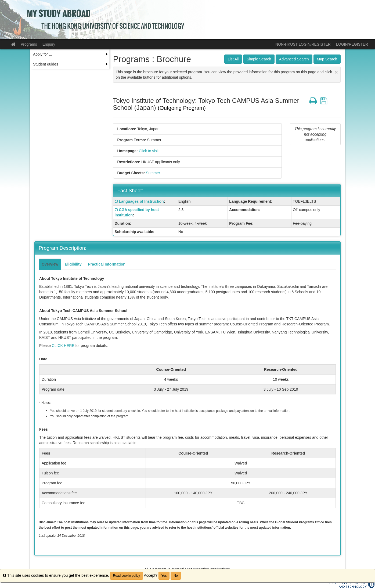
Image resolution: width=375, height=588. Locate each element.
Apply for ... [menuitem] (43, 54)
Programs (29, 44)
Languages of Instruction (141, 201)
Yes (164, 576)
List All (233, 59)
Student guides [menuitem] (46, 64)
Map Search (327, 59)
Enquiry (49, 44)
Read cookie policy (127, 576)
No (176, 576)
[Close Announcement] (336, 72)
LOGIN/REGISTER (352, 44)
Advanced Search (294, 59)
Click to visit (149, 151)
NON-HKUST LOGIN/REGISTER (303, 44)
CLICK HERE (63, 346)
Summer (153, 173)
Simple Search (259, 59)
